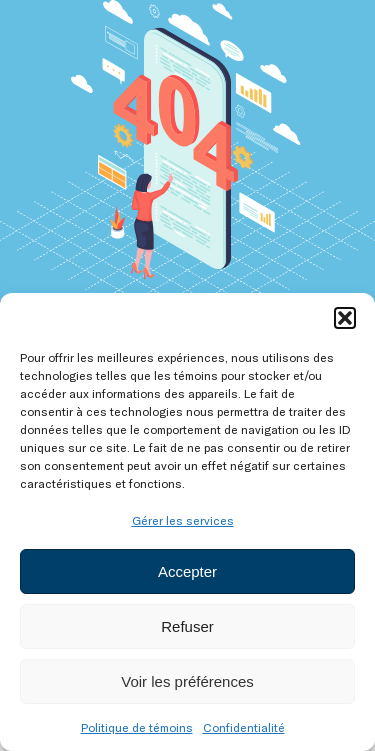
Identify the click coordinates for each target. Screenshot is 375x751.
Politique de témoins (137, 727)
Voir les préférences (187, 681)
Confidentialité (244, 727)
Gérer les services (183, 520)
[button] (345, 318)
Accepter (187, 571)
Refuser (187, 626)
